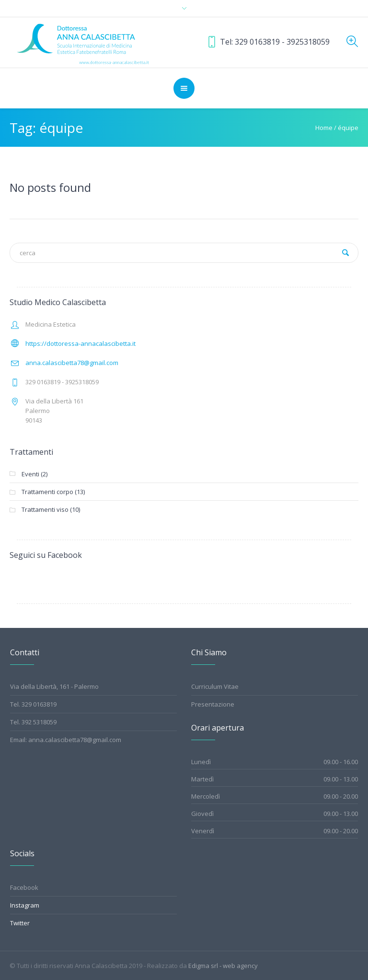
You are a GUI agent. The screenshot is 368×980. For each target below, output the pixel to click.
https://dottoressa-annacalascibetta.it (80, 343)
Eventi (30, 474)
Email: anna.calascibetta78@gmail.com (66, 740)
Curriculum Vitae (215, 686)
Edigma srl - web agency (223, 966)
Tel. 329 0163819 (33, 704)
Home (324, 128)
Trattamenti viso (45, 509)
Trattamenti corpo (47, 492)
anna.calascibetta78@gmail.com (72, 363)
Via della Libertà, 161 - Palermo (54, 686)
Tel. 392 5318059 (33, 722)
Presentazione (213, 704)
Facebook (24, 887)
